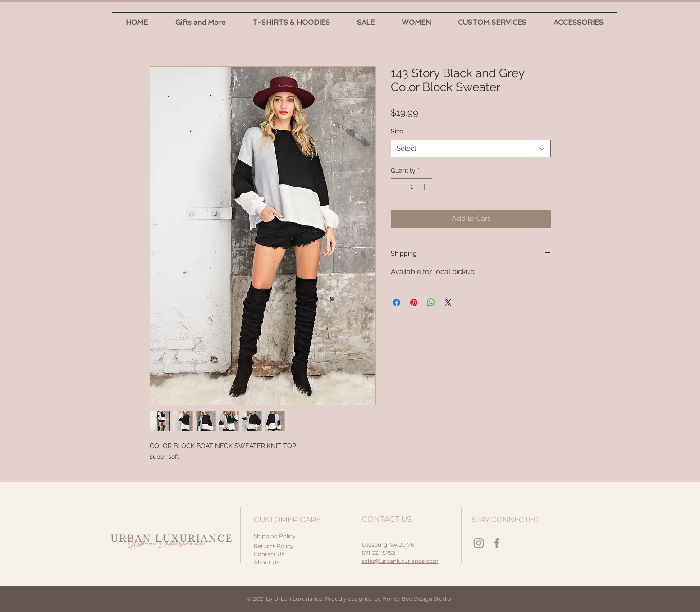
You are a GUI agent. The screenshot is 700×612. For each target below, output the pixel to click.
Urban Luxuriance (165, 543)
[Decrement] (398, 187)
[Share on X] (448, 302)
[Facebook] (497, 543)
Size (397, 131)
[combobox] (471, 148)
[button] (200, 23)
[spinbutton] (412, 187)
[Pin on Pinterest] (414, 302)
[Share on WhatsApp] (431, 302)
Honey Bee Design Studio (417, 599)
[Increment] (425, 187)
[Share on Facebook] (397, 302)
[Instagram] (479, 543)
